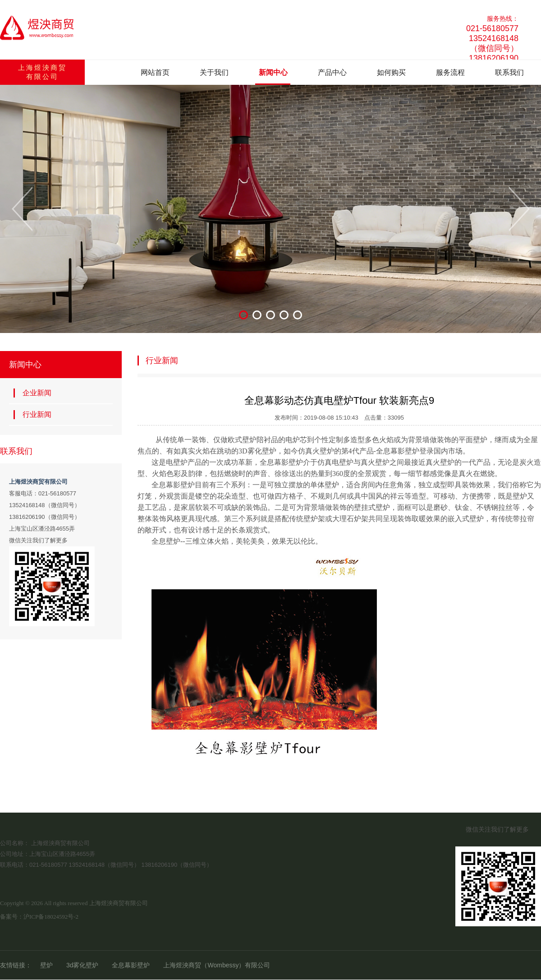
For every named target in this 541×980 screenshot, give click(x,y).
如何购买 (391, 72)
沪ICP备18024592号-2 (51, 917)
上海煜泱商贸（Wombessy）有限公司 (217, 965)
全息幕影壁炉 (131, 965)
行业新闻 (32, 415)
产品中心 (332, 72)
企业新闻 (32, 393)
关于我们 (214, 72)
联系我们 (509, 72)
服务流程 (450, 72)
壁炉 (46, 965)
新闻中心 (273, 72)
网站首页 (155, 72)
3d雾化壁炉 (83, 965)
